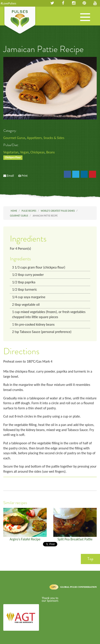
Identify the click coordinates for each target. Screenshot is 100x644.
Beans (51, 152)
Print (25, 176)
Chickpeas (37, 152)
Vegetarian (11, 152)
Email (10, 176)
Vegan (24, 152)
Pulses (20, 21)
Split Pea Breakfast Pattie (75, 539)
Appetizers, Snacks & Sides (45, 138)
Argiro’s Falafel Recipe (25, 539)
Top (90, 559)
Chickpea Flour (13, 158)
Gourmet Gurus (14, 138)
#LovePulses (8, 3)
